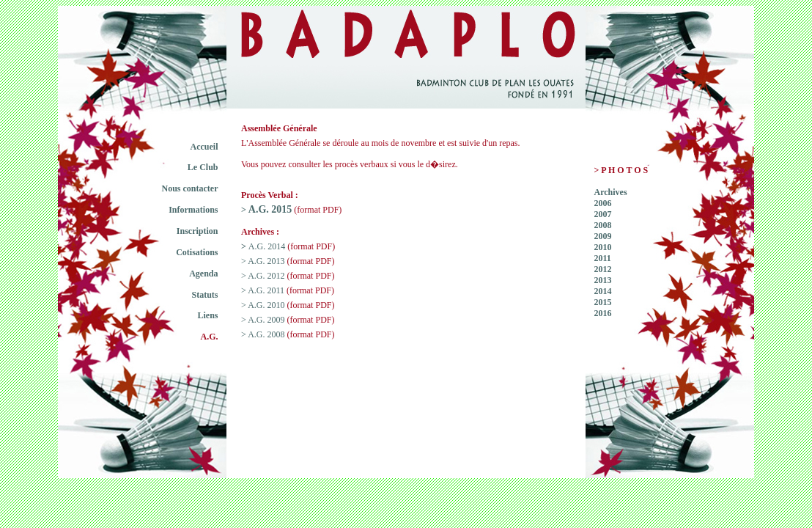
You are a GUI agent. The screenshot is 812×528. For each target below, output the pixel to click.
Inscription (198, 231)
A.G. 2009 (266, 320)
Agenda (203, 274)
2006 (603, 203)
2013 (603, 280)
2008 (603, 225)
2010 (603, 247)
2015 (603, 302)
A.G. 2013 (266, 261)
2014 (603, 291)
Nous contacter (190, 188)
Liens (207, 315)
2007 (603, 214)
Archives (611, 192)
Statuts (204, 295)
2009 (603, 236)
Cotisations (197, 252)
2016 (603, 313)
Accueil (204, 147)
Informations (193, 210)
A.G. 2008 (266, 334)
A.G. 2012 (266, 276)
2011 (603, 258)
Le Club (203, 167)
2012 (603, 269)
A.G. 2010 (266, 305)
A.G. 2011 (266, 290)
